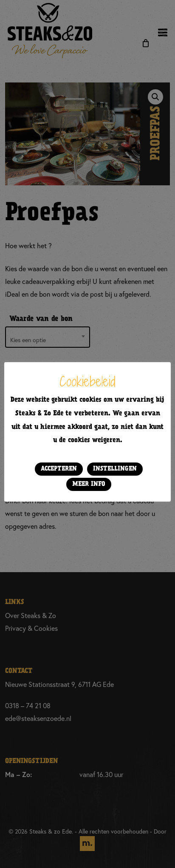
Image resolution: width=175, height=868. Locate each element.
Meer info (89, 484)
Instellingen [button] (115, 469)
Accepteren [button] (59, 469)
